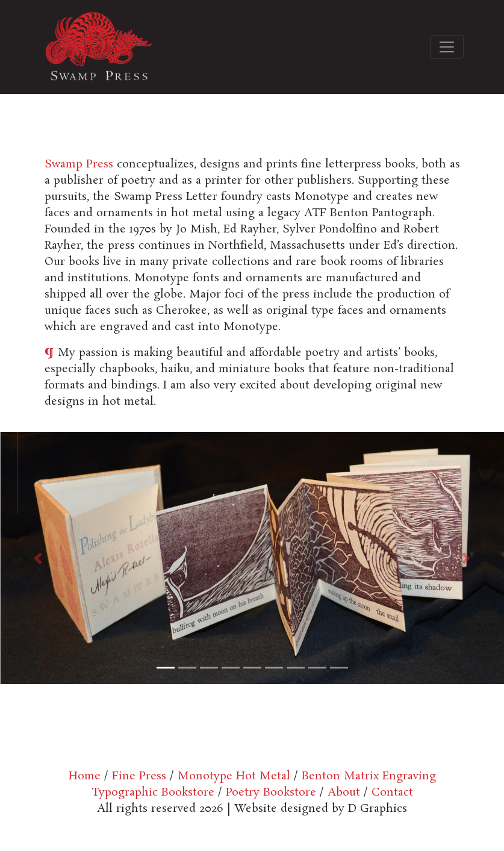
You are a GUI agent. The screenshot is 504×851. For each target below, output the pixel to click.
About (344, 793)
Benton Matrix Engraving (369, 776)
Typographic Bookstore (153, 793)
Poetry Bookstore (269, 793)
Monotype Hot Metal (234, 776)
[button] (38, 558)
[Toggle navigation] (447, 47)
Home (85, 776)
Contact (392, 793)
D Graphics (378, 809)
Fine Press (139, 776)
